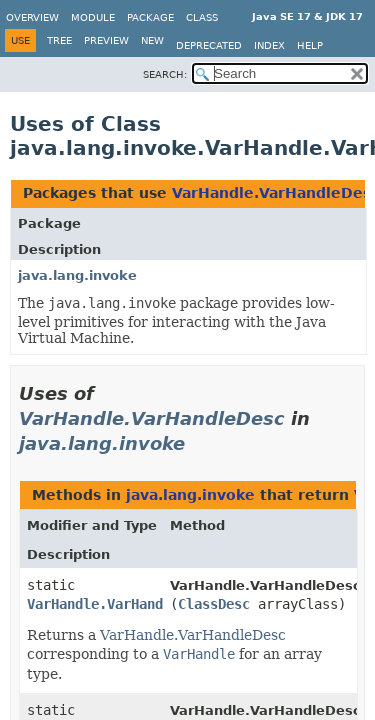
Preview (106, 40)
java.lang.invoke (77, 275)
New (152, 40)
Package (150, 17)
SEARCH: (165, 74)
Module (93, 17)
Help (310, 45)
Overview (32, 17)
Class (202, 17)
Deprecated (209, 45)
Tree (59, 40)
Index (269, 45)
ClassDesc (214, 604)
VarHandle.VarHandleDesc (152, 418)
